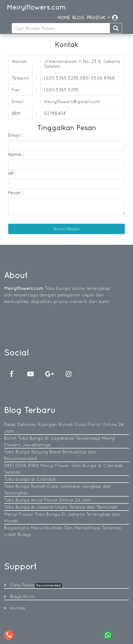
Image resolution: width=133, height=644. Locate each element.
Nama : (16, 154)
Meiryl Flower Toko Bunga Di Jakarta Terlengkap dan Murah (62, 517)
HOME (64, 18)
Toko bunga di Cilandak (30, 479)
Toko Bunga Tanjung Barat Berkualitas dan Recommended (50, 455)
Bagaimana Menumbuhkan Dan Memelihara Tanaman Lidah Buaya (63, 531)
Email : (15, 135)
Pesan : (16, 193)
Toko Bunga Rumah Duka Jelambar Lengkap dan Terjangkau (58, 489)
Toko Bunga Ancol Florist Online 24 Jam (48, 500)
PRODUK (97, 18)
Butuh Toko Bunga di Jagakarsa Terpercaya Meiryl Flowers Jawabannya (60, 441)
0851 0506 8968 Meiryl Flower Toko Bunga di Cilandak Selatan (63, 469)
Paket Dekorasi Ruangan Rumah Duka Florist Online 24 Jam (64, 428)
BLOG (78, 18)
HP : (12, 173)
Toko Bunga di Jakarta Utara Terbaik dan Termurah (61, 507)
